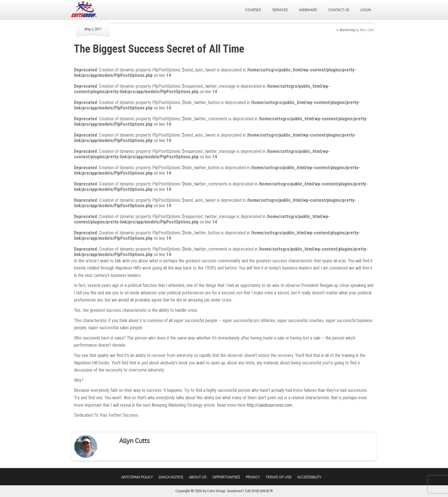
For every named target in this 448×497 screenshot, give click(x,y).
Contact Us (339, 10)
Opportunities (226, 477)
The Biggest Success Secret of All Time (159, 49)
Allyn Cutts (367, 30)
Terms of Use (279, 477)
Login (366, 10)
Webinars (308, 10)
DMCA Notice (171, 477)
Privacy (253, 477)
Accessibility (309, 477)
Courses (253, 10)
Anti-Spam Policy (137, 477)
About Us (198, 477)
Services (280, 10)
